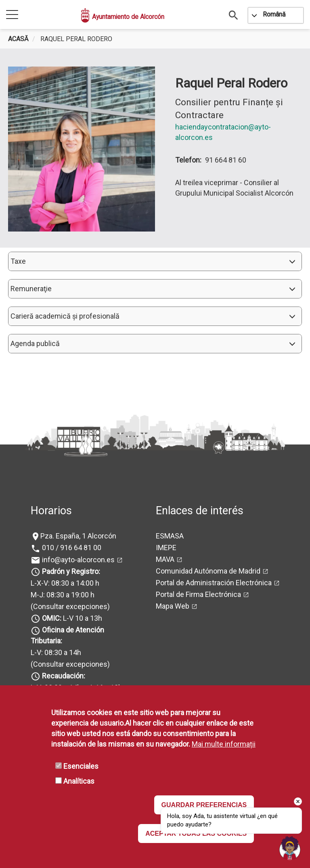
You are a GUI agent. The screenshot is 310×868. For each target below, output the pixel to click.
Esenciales (81, 766)
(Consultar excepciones (69, 606)
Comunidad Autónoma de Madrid (208, 571)
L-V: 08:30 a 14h (56, 652)
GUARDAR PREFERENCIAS (204, 805)
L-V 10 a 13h (71, 618)
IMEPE (166, 548)
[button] (155, 261)
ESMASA (170, 536)
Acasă (18, 39)
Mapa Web (173, 606)
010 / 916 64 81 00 (71, 548)
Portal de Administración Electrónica (214, 583)
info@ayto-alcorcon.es (77, 560)
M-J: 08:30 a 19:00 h (63, 595)
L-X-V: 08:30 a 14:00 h (65, 583)
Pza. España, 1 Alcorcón (78, 536)
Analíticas (79, 781)
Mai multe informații (224, 744)
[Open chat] (290, 848)
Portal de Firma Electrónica (198, 594)
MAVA (165, 559)
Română (274, 14)
